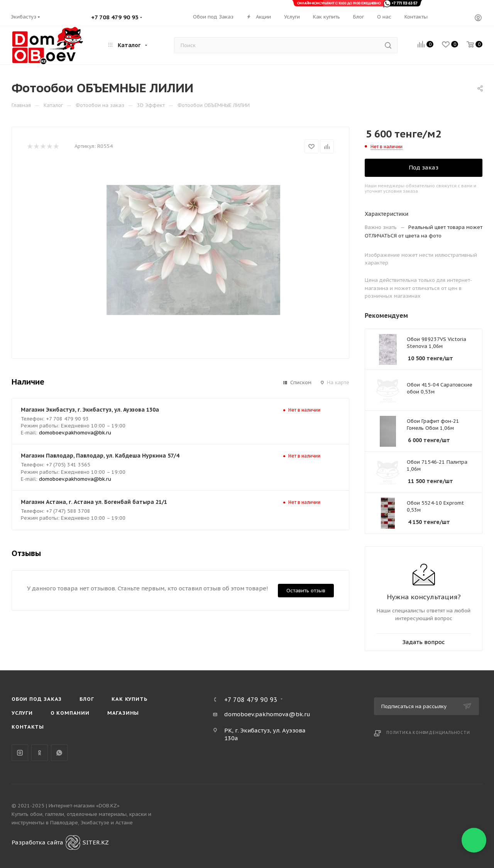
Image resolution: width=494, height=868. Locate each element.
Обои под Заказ (37, 699)
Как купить (129, 699)
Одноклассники (40, 753)
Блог (87, 699)
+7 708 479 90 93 (115, 17)
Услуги (22, 713)
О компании (70, 713)
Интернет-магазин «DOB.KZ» (84, 806)
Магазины (123, 713)
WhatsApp (59, 753)
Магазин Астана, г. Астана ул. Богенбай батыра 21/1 (94, 502)
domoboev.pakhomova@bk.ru (75, 433)
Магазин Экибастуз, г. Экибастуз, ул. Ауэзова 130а (90, 410)
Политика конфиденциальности (428, 733)
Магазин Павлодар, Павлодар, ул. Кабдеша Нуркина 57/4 (100, 456)
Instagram (20, 753)
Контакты (28, 727)
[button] (474, 840)
